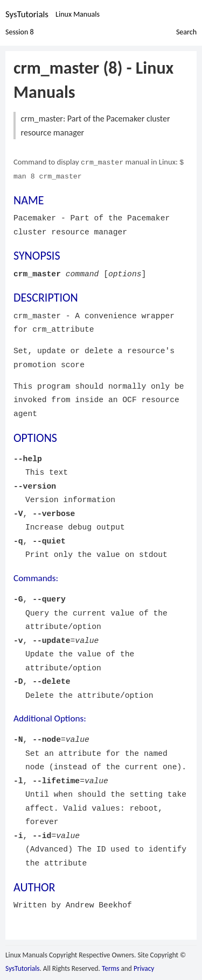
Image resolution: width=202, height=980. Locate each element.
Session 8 (20, 31)
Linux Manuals (78, 14)
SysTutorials (27, 14)
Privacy (144, 967)
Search (186, 31)
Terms (110, 967)
